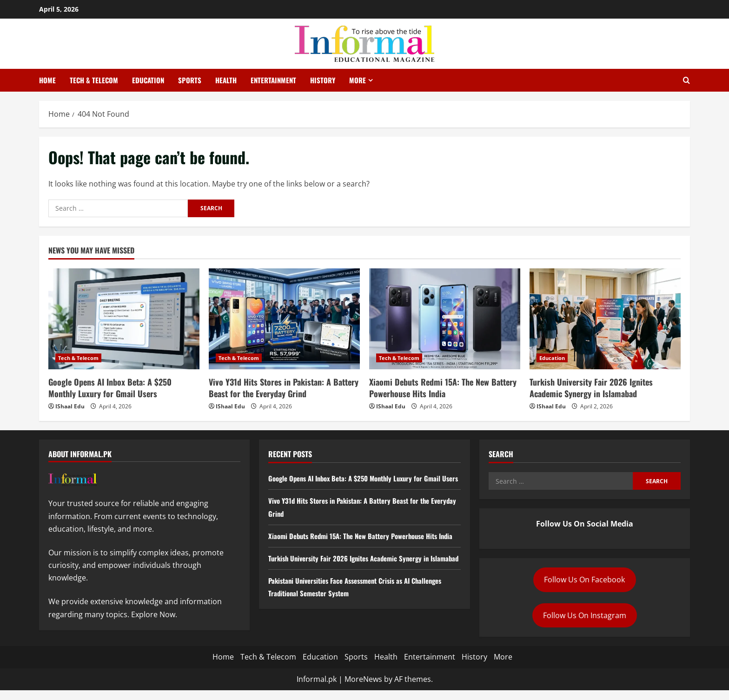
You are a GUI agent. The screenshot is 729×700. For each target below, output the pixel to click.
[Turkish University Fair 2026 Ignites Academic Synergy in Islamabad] (605, 319)
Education (148, 80)
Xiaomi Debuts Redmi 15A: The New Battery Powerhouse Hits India (443, 388)
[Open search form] (686, 80)
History (323, 80)
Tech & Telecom (94, 80)
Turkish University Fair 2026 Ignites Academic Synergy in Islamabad (591, 388)
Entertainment (273, 80)
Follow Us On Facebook (584, 580)
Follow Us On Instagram (585, 615)
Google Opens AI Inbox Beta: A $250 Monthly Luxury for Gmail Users (110, 388)
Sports (190, 80)
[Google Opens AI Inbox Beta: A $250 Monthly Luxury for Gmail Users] (124, 319)
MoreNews (363, 689)
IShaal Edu (70, 406)
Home (47, 80)
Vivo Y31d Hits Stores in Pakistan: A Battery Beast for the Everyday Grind (284, 388)
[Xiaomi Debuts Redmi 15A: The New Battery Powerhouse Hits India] (445, 319)
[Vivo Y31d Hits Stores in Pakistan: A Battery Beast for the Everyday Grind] (284, 319)
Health (226, 80)
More (358, 80)
